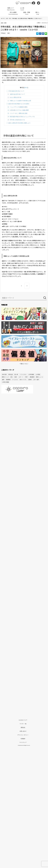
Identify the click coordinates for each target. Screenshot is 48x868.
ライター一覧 (23, 724)
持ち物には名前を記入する (16, 120)
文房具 (30, 380)
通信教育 (32, 377)
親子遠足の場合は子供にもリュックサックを (21, 117)
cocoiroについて (23, 720)
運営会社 (23, 727)
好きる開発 (13, 13)
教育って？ (11, 9)
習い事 (16, 374)
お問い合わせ (23, 731)
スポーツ (21, 377)
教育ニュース (39, 377)
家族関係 (8, 380)
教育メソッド (5, 377)
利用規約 (23, 739)
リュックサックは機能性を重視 (17, 107)
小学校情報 (31, 374)
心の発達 (38, 374)
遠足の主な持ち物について (16, 94)
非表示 (26, 87)
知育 (16, 377)
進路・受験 (27, 13)
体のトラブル (23, 380)
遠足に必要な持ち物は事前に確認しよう (19, 123)
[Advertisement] (24, 409)
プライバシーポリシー (23, 735)
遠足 (9, 33)
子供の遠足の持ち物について (15, 91)
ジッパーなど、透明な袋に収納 (17, 113)
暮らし (38, 13)
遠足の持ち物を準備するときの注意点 (18, 104)
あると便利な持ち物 (14, 97)
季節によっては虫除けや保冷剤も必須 (19, 101)
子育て (26, 377)
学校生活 (3, 33)
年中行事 (4, 374)
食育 (3, 380)
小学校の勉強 (5, 382)
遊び (12, 377)
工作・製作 (36, 380)
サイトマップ (23, 742)
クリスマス (15, 380)
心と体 (22, 9)
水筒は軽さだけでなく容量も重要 (18, 110)
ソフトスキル (23, 374)
